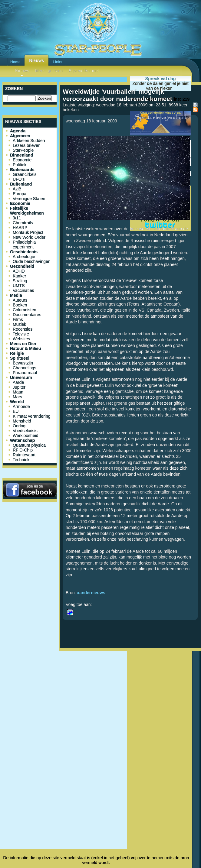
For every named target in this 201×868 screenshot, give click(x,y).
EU (16, 411)
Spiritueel (20, 358)
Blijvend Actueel (84, 71)
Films (18, 319)
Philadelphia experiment (24, 245)
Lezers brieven (27, 145)
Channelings (25, 368)
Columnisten (25, 310)
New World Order (29, 237)
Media (16, 295)
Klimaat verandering (32, 416)
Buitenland (21, 184)
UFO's (19, 179)
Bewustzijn (23, 363)
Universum (21, 377)
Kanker (19, 276)
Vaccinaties (23, 290)
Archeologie (24, 257)
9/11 (17, 218)
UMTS (19, 286)
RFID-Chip (23, 450)
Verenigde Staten (29, 199)
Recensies (23, 329)
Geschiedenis (24, 252)
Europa (20, 194)
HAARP (20, 228)
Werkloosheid (26, 436)
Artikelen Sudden (29, 141)
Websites (21, 339)
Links (57, 62)
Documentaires (27, 315)
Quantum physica (29, 445)
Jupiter (19, 387)
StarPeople (23, 150)
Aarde (18, 382)
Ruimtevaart (24, 455)
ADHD (19, 271)
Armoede (21, 406)
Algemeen (20, 136)
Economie (22, 160)
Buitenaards (22, 170)
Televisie (21, 334)
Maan (18, 392)
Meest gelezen (49, 71)
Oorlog (19, 426)
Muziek (19, 324)
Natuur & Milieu (26, 348)
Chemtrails (23, 223)
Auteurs (20, 300)
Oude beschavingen (32, 261)
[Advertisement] (130, 707)
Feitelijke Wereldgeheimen (27, 211)
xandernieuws (91, 593)
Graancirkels (25, 174)
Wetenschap (22, 440)
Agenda (18, 131)
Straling (20, 281)
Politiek (20, 165)
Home (15, 62)
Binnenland (21, 155)
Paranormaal (25, 373)
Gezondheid (22, 266)
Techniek (21, 460)
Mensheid (22, 421)
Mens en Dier (23, 344)
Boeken (20, 305)
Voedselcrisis (25, 431)
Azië (17, 189)
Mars (17, 397)
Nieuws (36, 60)
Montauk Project (28, 232)
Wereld (17, 402)
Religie (17, 353)
